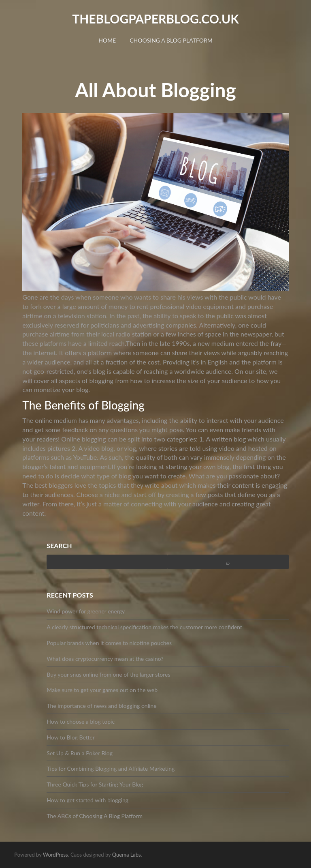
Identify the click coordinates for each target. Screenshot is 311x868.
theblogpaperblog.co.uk (155, 19)
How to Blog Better (70, 737)
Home (107, 40)
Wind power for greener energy (86, 611)
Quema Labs (127, 855)
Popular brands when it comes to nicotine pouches (109, 643)
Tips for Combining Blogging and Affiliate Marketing (111, 768)
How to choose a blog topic (81, 721)
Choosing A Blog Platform (171, 40)
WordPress (55, 855)
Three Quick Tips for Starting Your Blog (95, 784)
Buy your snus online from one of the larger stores (108, 674)
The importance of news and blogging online (101, 706)
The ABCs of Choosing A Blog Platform (95, 816)
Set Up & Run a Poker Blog (80, 753)
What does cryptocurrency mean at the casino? (105, 659)
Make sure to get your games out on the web (102, 690)
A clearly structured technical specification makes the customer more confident (144, 627)
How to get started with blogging (87, 800)
